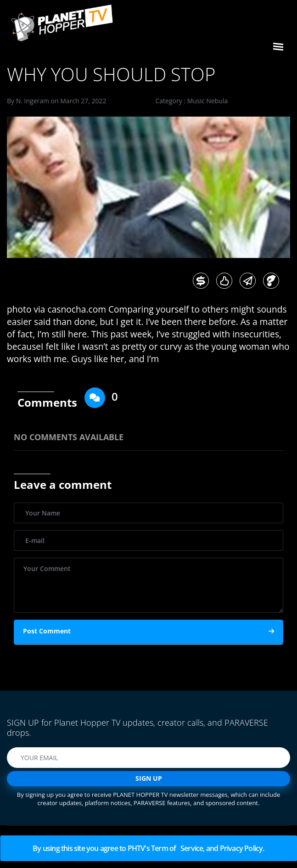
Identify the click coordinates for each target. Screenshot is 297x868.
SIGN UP (149, 778)
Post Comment (148, 631)
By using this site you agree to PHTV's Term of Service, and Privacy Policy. (148, 848)
